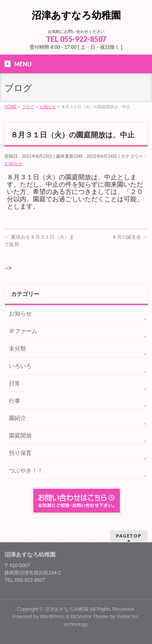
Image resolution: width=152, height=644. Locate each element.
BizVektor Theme (90, 616)
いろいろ (20, 366)
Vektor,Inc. (128, 616)
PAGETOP (129, 536)
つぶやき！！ (26, 470)
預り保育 (20, 453)
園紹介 (17, 418)
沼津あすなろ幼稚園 (76, 15)
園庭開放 (20, 435)
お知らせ (13, 163)
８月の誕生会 (130, 237)
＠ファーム (23, 331)
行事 (15, 401)
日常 (15, 383)
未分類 (17, 348)
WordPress (52, 616)
